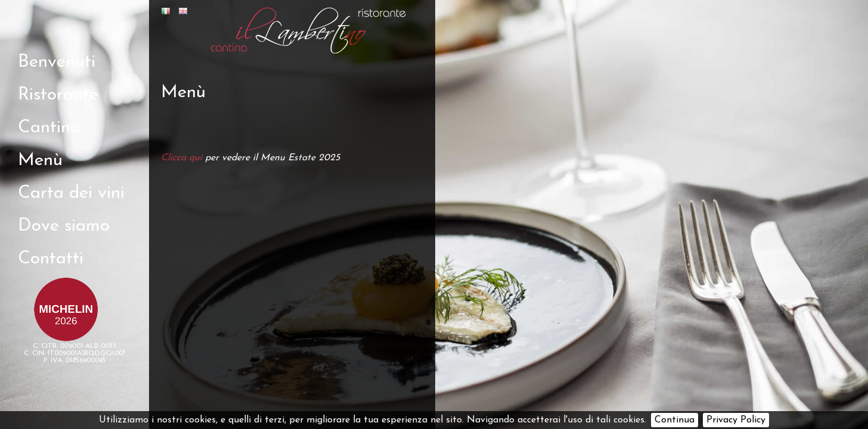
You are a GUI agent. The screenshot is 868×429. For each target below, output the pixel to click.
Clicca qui (182, 158)
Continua (675, 420)
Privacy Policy (736, 420)
